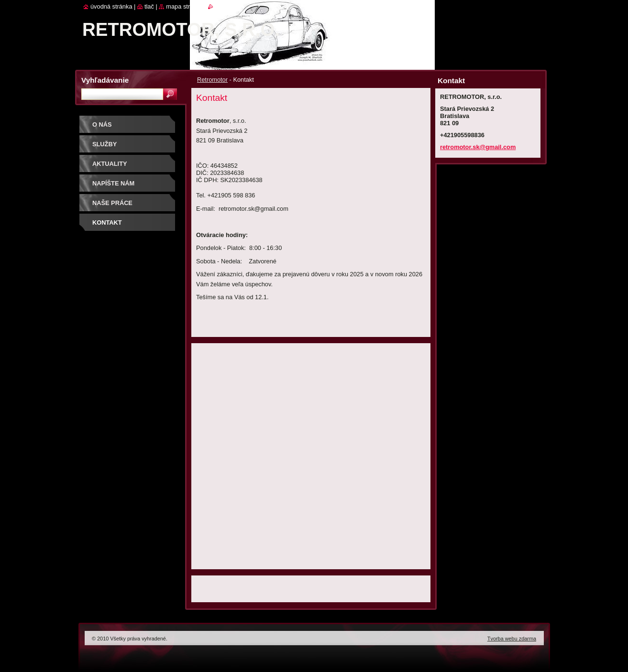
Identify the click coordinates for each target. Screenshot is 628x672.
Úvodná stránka (111, 6)
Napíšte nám (113, 183)
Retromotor (212, 80)
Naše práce (112, 203)
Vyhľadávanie (105, 80)
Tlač (149, 6)
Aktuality (110, 164)
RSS (219, 6)
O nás (102, 125)
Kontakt (107, 222)
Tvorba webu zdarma (512, 639)
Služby (105, 144)
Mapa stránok (185, 6)
